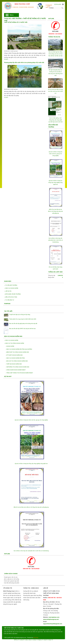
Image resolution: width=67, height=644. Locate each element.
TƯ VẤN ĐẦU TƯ (9, 300)
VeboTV (46, 640)
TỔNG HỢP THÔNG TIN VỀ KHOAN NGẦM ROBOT (19, 373)
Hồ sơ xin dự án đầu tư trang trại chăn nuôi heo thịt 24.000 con (55, 91)
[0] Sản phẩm (58, 4)
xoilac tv (30, 640)
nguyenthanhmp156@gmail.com (53, 624)
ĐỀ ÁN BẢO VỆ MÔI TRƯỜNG (13, 294)
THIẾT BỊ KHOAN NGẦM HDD (14, 364)
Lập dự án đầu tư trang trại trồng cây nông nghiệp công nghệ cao (55, 182)
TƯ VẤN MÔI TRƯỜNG (11, 285)
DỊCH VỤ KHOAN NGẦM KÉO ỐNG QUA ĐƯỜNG (19, 349)
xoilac (26, 640)
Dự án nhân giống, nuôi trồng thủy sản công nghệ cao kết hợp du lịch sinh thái (55, 120)
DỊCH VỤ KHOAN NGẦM (11, 288)
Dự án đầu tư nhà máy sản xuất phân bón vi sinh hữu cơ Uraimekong (55, 240)
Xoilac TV (50, 640)
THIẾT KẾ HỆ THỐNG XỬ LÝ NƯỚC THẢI (16, 22)
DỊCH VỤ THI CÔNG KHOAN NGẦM (14, 343)
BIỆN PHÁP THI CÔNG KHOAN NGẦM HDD (17, 352)
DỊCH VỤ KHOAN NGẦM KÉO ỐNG (15, 358)
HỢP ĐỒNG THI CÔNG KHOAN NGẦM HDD (17, 367)
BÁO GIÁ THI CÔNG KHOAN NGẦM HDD (17, 361)
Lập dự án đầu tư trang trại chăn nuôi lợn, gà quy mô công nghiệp (55, 154)
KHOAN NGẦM (10, 346)
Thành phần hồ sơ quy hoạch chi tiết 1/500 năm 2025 (23, 319)
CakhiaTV (22, 640)
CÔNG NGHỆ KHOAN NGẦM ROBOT (16, 370)
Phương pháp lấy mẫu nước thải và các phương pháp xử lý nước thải (24, 62)
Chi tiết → (7, 59)
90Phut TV (17, 640)
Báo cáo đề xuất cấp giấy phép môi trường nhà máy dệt (23, 323)
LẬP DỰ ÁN (8, 291)
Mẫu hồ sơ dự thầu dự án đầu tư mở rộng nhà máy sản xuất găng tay (55, 211)
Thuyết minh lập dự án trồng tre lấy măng (20, 315)
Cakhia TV (35, 640)
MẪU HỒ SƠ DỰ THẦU (11, 297)
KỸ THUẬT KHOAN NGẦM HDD (14, 355)
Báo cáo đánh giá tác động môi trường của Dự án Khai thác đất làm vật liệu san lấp (55, 54)
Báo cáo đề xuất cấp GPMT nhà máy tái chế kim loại (22, 329)
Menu (12, 15)
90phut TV (41, 640)
